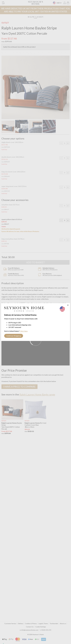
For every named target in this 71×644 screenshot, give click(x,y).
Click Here (24, 331)
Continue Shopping (14, 336)
